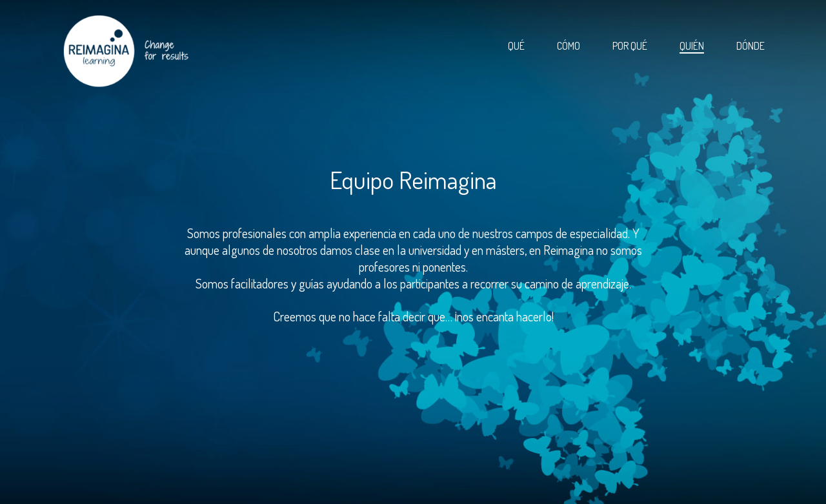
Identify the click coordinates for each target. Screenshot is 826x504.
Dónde (750, 46)
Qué (516, 46)
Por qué (630, 46)
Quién (692, 46)
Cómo (569, 46)
